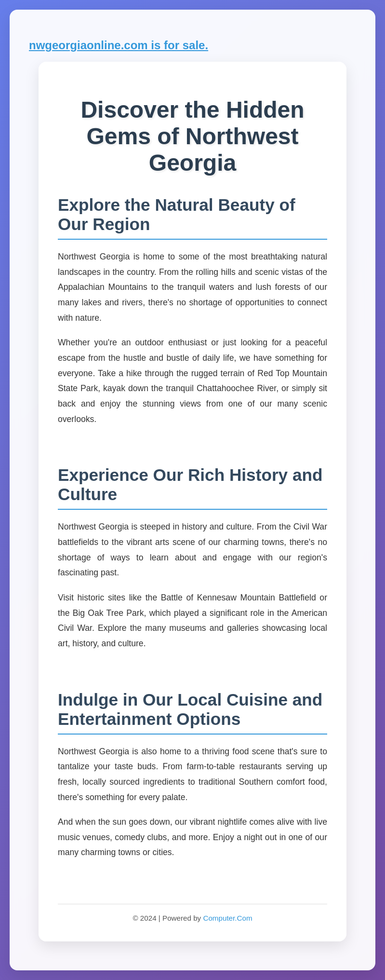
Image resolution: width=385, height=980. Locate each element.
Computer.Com (227, 918)
